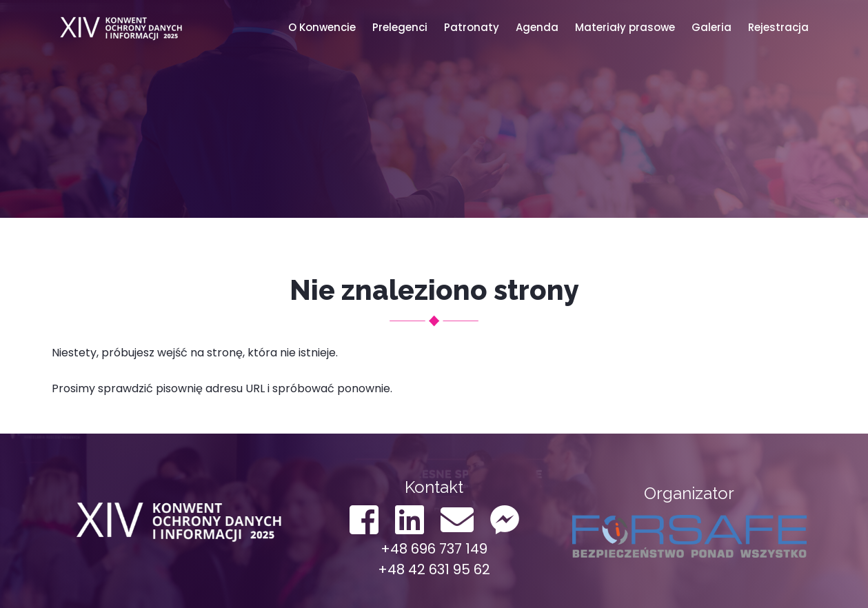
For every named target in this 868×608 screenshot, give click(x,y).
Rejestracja (778, 27)
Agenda (537, 27)
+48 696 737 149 (434, 549)
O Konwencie (322, 27)
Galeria (711, 27)
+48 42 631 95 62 (434, 569)
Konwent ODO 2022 (121, 28)
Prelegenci (400, 27)
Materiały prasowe (625, 27)
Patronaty (472, 27)
